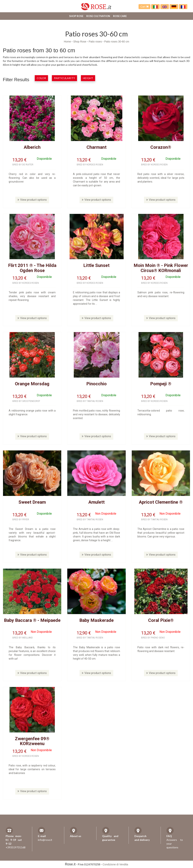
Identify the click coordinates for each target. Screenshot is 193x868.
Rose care (120, 16)
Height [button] (88, 78)
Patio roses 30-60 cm (117, 42)
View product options (32, 200)
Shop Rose (76, 16)
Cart (144, 7)
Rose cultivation (98, 16)
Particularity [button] (64, 78)
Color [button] (41, 78)
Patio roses (95, 42)
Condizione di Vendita (115, 864)
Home (67, 42)
